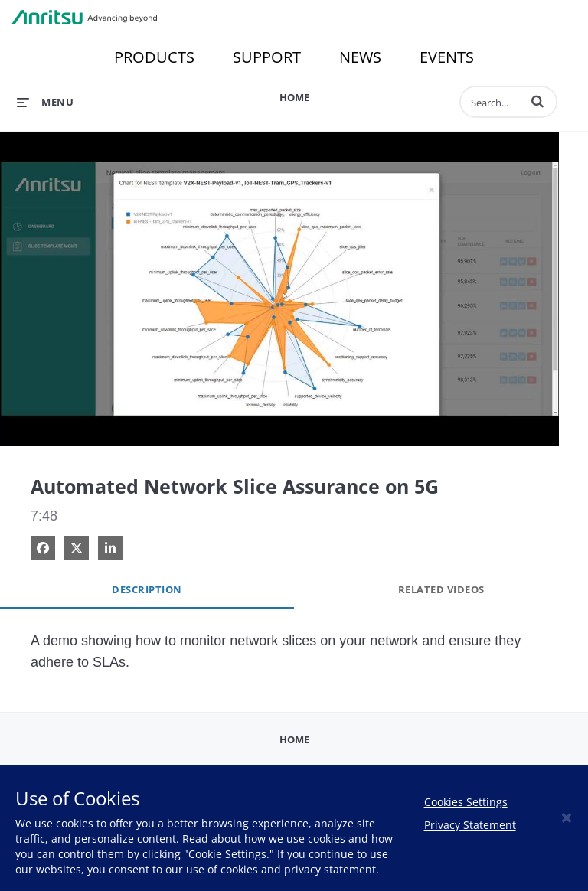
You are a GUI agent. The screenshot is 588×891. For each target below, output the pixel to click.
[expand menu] (45, 102)
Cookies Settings (466, 802)
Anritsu (84, 18)
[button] (537, 101)
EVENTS (447, 57)
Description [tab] (147, 589)
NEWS (360, 57)
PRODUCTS (154, 57)
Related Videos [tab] (441, 589)
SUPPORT (267, 57)
